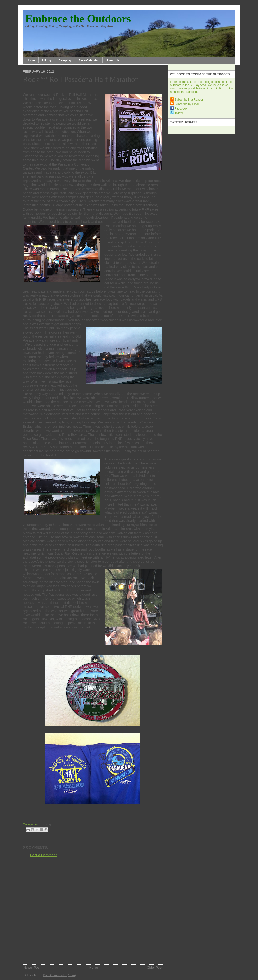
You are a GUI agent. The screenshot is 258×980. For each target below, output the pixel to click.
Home (31, 60)
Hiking (47, 60)
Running (45, 824)
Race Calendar (89, 60)
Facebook (179, 109)
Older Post (155, 968)
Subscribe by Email (185, 104)
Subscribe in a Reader (187, 100)
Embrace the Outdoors (78, 19)
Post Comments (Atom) (59, 975)
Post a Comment (43, 855)
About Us (113, 60)
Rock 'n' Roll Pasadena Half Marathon (81, 79)
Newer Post (32, 968)
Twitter (177, 113)
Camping (65, 60)
